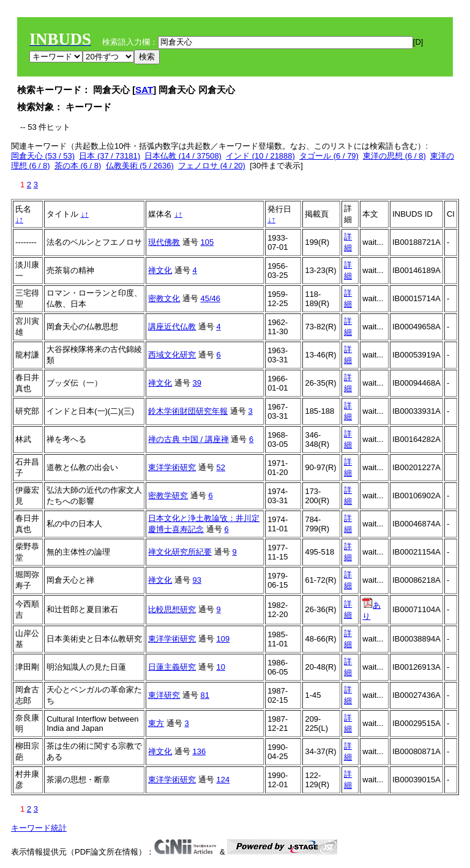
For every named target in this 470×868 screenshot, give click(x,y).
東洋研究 (164, 695)
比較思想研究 (172, 609)
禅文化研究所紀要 (180, 552)
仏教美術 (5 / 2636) (140, 166)
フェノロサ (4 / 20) (212, 166)
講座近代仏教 (172, 327)
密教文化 (164, 298)
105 (207, 242)
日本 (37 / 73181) (110, 156)
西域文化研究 (172, 355)
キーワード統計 (39, 828)
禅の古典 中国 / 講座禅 (188, 439)
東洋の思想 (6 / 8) (394, 156)
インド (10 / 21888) (260, 156)
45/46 (211, 298)
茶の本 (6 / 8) (78, 166)
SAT (144, 90)
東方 (156, 723)
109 (223, 639)
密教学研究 (168, 496)
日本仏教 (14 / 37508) (183, 156)
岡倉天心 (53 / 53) (43, 156)
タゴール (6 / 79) (329, 156)
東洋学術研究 (172, 467)
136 (200, 751)
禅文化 (160, 270)
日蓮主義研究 (172, 667)
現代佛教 (164, 242)
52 (221, 467)
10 (221, 667)
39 (197, 383)
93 (197, 580)
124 (223, 780)
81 (205, 695)
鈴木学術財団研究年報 (188, 411)
